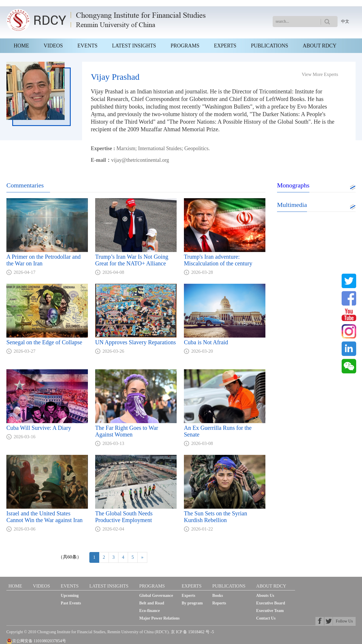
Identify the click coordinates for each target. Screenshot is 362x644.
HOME (21, 46)
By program (192, 603)
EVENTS (87, 46)
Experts (188, 596)
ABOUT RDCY (320, 46)
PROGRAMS (185, 46)
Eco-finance (149, 611)
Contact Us (266, 618)
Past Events (71, 603)
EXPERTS (225, 46)
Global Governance (156, 596)
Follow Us (344, 621)
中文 (345, 21)
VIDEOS (53, 46)
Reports (219, 603)
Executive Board (270, 603)
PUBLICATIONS (269, 46)
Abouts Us (265, 596)
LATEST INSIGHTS (134, 46)
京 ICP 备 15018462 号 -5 (192, 632)
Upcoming (70, 596)
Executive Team (270, 611)
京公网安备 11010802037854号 (36, 641)
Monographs (293, 185)
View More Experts (320, 74)
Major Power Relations (159, 618)
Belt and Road (152, 603)
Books (218, 596)
